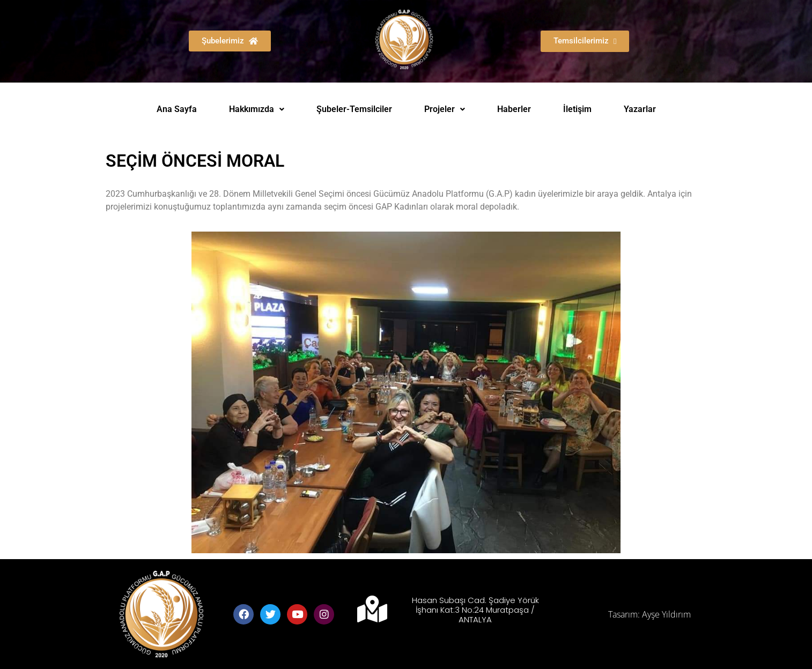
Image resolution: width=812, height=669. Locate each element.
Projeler (445, 109)
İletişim (577, 109)
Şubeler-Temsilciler (354, 109)
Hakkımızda (257, 109)
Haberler (514, 109)
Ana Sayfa (177, 109)
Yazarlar (640, 109)
